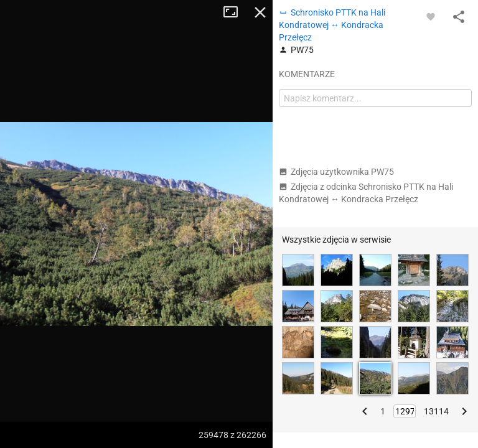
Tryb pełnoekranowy (235, 12)
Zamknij (260, 12)
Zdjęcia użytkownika (336, 172)
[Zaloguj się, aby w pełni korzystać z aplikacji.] (431, 16)
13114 (436, 411)
